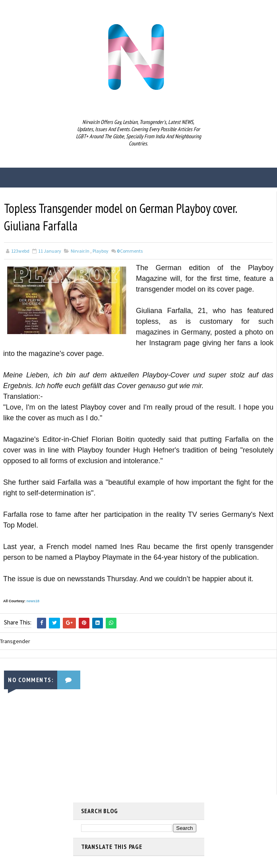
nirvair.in (80, 251)
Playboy (101, 251)
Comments (130, 251)
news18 (33, 601)
